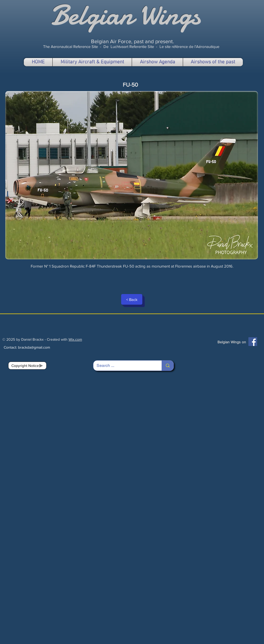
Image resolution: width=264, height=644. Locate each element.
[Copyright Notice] (27, 366)
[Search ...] (124, 366)
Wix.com (75, 339)
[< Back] (132, 299)
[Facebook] (253, 342)
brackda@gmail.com (34, 347)
